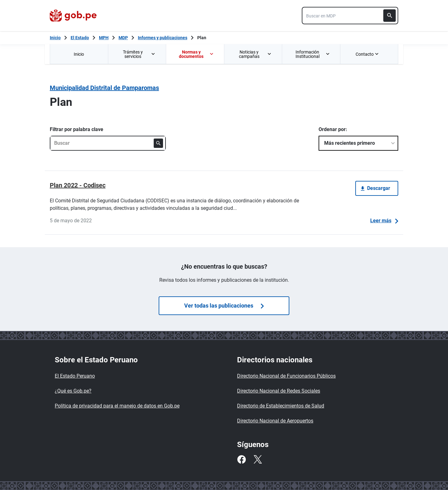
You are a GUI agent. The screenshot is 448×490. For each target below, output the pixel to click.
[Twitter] (258, 459)
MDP (123, 38)
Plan (202, 38)
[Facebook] (241, 459)
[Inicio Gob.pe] (55, 38)
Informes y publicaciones (163, 38)
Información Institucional (313, 54)
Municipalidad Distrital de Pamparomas (104, 88)
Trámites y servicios (139, 54)
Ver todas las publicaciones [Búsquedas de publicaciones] (224, 306)
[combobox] (350, 16)
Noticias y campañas (255, 54)
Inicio (79, 54)
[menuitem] (79, 54)
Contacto (368, 54)
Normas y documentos (196, 54)
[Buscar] (390, 16)
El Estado (80, 38)
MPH (104, 38)
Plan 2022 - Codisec (78, 185)
